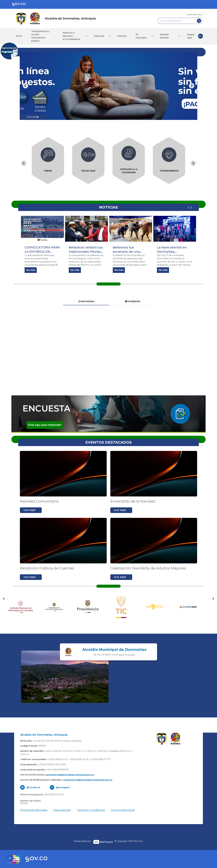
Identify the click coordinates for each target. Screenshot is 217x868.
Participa (99, 36)
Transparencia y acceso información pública (40, 36)
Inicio (19, 36)
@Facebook (33, 787)
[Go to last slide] (25, 86)
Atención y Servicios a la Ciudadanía (71, 36)
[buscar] (199, 21)
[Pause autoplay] (33, 117)
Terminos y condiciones (91, 810)
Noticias (122, 36)
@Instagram (63, 787)
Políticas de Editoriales (34, 810)
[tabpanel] (108, 86)
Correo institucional (123, 810)
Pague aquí (195, 36)
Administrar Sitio (195, 14)
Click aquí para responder (45, 425)
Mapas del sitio (62, 810)
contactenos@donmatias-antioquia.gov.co (70, 775)
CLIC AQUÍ (29, 510)
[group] (48, 161)
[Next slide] (192, 86)
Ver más (31, 270)
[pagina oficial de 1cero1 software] (103, 842)
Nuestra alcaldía (164, 36)
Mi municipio (141, 36)
